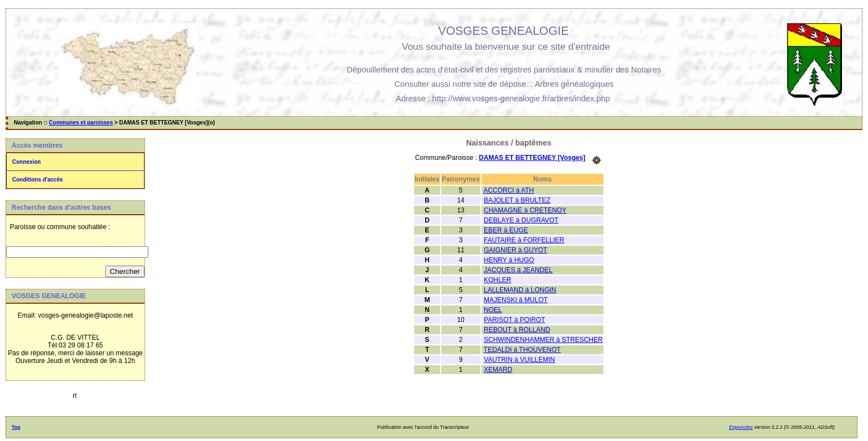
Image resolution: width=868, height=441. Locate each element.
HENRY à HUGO (509, 260)
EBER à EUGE (506, 230)
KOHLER (497, 280)
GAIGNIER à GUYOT (516, 250)
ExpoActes (741, 427)
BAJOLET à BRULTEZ (517, 200)
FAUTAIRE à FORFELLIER (524, 240)
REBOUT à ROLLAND (517, 330)
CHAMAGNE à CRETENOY (525, 210)
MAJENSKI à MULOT (516, 300)
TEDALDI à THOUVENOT (522, 350)
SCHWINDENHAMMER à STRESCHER (543, 340)
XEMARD (498, 370)
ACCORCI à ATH (508, 190)
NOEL (493, 310)
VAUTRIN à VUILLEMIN (519, 360)
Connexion (27, 162)
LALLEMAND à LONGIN (520, 290)
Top (16, 427)
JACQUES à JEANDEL (518, 270)
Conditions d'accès (37, 180)
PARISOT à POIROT (515, 320)
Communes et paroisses (81, 123)
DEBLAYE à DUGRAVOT (521, 220)
